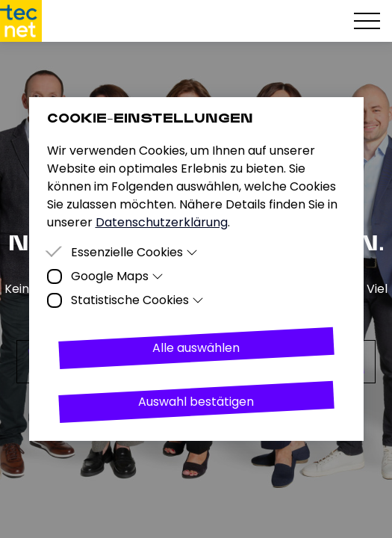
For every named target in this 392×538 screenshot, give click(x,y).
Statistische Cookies (138, 300)
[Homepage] (21, 21)
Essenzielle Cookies (135, 252)
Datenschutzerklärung (162, 222)
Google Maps (118, 276)
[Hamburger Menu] (367, 21)
